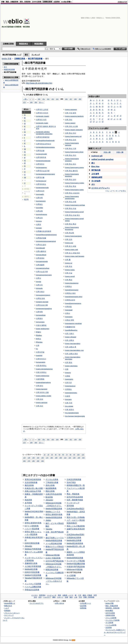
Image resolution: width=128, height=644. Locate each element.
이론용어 (39, 318)
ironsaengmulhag (43, 268)
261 (44, 99)
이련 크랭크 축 (70, 347)
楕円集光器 (96, 170)
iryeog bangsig (42, 389)
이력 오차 (69, 239)
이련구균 (68, 383)
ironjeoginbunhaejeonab (45, 140)
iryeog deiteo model (44, 396)
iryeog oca (69, 243)
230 (74, 458)
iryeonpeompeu (71, 393)
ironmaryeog (41, 201)
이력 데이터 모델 (42, 392)
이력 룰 (68, 260)
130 (29, 458)
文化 (35, 597)
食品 (71, 597)
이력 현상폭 (69, 233)
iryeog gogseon (71, 109)
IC (25, 121)
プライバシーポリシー (12, 613)
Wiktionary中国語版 (75, 569)
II (25, 138)
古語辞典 (57, 2)
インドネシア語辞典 (112, 620)
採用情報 (83, 608)
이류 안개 (69, 403)
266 (66, 99)
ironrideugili (40, 248)
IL (25, 146)
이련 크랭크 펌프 (71, 354)
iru (37, 349)
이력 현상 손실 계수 (72, 215)
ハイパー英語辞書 (32, 529)
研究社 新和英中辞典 (54, 514)
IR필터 (39, 332)
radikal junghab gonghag (102, 159)
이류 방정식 (69, 410)
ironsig (39, 282)
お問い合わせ (60, 603)
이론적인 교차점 (42, 109)
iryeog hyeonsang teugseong (72, 228)
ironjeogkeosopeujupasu (45, 147)
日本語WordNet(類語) (75, 509)
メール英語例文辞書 (54, 544)
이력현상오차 (70, 300)
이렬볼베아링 (70, 327)
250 (83, 458)
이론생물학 (40, 265)
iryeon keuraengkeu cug (74, 350)
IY (25, 183)
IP (25, 158)
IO (25, 155)
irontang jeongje (42, 302)
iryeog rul (69, 263)
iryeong (68, 373)
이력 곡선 (40, 406)
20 (48, 455)
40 (56, 455)
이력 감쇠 (40, 399)
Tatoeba (49, 529)
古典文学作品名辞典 (54, 494)
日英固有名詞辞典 (74, 538)
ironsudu (39, 288)
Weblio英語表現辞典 (75, 543)
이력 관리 (69, 120)
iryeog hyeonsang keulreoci (72, 175)
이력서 (67, 313)
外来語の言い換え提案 (34, 488)
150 (38, 458)
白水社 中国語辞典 (53, 558)
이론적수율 (40, 177)
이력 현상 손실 (70, 208)
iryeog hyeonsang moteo (74, 183)
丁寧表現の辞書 (52, 482)
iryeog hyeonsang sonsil (74, 212)
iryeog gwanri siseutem (74, 130)
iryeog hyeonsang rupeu (74, 190)
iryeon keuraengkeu (73, 344)
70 (67, 455)
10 (45, 455)
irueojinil (39, 355)
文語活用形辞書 (31, 482)
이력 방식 (40, 386)
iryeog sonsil (70, 276)
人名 (76, 597)
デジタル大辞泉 (52, 479)
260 (39, 99)
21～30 (120, 152)
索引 (26, 55)
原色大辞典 (50, 485)
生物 (66, 597)
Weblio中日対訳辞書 (33, 575)
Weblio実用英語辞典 (54, 517)
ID (25, 124)
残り (93, 163)
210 (65, 458)
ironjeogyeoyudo (42, 188)
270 (24, 102)
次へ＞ (41, 102)
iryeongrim (69, 379)
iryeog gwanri (70, 123)
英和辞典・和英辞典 (112, 608)
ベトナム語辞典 (111, 625)
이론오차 (39, 218)
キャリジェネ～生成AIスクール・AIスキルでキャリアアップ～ (115, 632)
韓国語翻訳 (39, 44)
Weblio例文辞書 (31, 569)
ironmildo (40, 208)
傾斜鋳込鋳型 (97, 177)
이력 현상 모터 (70, 180)
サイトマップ (9, 615)
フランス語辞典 (111, 618)
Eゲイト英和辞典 (32, 526)
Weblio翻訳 (109, 610)
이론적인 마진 (41, 120)
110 (83, 455)
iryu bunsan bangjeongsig (75, 416)
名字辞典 (28, 503)
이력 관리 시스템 (71, 126)
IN (25, 152)
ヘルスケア (47, 597)
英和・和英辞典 (25, 2)
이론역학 (39, 312)
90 (74, 455)
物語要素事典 (51, 488)
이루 (38, 345)
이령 (67, 369)
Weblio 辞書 (7, 59)
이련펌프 (68, 389)
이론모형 (39, 211)
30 (52, 455)
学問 (95, 595)
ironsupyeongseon (43, 295)
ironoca (39, 221)
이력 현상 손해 (70, 202)
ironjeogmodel (41, 154)
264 (57, 99)
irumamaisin (41, 362)
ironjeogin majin (42, 123)
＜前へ (25, 99)
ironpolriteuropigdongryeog (46, 235)
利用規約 (7, 610)
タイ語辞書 (71, 575)
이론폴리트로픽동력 (44, 231)
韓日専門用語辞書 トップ (12, 55)
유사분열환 (96, 181)
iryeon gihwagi (71, 337)
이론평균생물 (41, 238)
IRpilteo (39, 335)
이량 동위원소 (41, 366)
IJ (25, 141)
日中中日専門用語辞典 (55, 561)
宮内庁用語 (71, 482)
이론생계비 (40, 258)
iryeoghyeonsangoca (73, 303)
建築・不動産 (87, 595)
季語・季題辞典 (73, 494)
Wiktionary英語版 (53, 555)
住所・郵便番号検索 (75, 500)
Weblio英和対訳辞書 (75, 558)
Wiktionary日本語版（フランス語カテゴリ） (54, 581)
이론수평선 (40, 292)
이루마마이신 (41, 359)
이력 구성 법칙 (70, 113)
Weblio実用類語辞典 (54, 509)
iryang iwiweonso (43, 376)
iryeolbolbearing (71, 330)
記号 (111, 139)
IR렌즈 (39, 339)
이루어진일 (40, 352)
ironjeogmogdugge (43, 161)
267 (71, 99)
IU (25, 172)
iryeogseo (69, 317)
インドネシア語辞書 (33, 584)
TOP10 (94, 152)
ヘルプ (7, 608)
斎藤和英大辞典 (31, 563)
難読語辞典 (29, 485)
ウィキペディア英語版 (76, 561)
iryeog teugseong (72, 283)
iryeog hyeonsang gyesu (74, 167)
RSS (74, 640)
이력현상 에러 (70, 293)
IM (25, 149)
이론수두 (39, 285)
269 (80, 99)
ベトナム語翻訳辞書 (33, 587)
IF (25, 129)
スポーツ (60, 597)
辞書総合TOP (122, 2)
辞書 (3, 2)
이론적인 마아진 (42, 113)
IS (25, 166)
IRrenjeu (39, 342)
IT (25, 169)
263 (53, 99)
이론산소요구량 (42, 272)
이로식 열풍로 (41, 325)
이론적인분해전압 (43, 137)
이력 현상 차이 (70, 133)
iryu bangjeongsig (72, 413)
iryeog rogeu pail (71, 250)
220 (70, 458)
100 (78, 455)
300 (36, 102)
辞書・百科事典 (89, 597)
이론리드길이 (41, 245)
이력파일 (68, 307)
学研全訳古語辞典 (32, 590)
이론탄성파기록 (42, 305)
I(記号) (26, 199)
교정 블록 (95, 174)
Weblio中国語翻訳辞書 (76, 564)
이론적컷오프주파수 (44, 144)
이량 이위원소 (41, 372)
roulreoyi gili (97, 156)
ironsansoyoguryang (44, 275)
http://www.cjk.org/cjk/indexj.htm (39, 83)
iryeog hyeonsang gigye (74, 152)
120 (24, 458)
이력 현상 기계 (70, 149)
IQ (25, 161)
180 (52, 458)
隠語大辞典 (50, 491)
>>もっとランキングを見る (116, 191)
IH (25, 135)
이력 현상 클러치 (71, 171)
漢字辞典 (70, 506)
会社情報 (83, 606)
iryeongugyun (70, 386)
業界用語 (42, 595)
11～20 (107, 152)
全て (5, 67)
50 (59, 455)
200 (61, 458)
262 (48, 99)
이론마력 (39, 198)
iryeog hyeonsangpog (73, 236)
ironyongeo (40, 322)
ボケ (93, 184)
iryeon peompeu (71, 366)
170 (47, 458)
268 (75, 99)
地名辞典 (28, 500)
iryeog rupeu (70, 270)
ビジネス (35, 595)
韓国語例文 (24, 44)
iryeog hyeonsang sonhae (75, 205)
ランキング (36, 55)
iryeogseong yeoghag (73, 323)
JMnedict (28, 546)
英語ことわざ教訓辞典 (76, 526)
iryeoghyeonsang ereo (74, 297)
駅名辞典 (49, 497)
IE (25, 126)
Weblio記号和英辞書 (33, 549)
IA (25, 115)
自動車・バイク (68, 595)
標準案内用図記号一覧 (76, 485)
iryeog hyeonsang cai (73, 136)
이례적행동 (40, 379)
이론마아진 (40, 191)
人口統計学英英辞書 (33, 566)
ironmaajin (40, 194)
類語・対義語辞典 (12, 2)
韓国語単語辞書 (52, 570)
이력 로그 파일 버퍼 (72, 253)
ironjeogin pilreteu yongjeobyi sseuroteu (44, 133)
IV (25, 175)
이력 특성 (69, 280)
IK (25, 143)
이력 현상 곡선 (70, 155)
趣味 (54, 597)
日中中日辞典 (37, 2)
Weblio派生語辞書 (74, 540)
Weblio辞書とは (10, 603)
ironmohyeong (41, 214)
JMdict (48, 520)
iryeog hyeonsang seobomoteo (72, 197)
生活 (40, 597)
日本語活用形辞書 (74, 479)
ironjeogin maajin (43, 116)
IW (25, 177)
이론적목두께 (41, 157)
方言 (80, 597)
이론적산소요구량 (43, 171)
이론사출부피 (41, 251)
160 (43, 458)
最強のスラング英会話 (55, 546)
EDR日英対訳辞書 (32, 543)
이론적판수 (40, 164)
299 (31, 102)
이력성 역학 (69, 320)
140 (33, 458)
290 (38, 461)
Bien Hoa (95, 166)
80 (70, 455)
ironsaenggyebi (42, 261)
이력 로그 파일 (70, 246)
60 (63, 455)
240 (79, 458)
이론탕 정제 (40, 298)
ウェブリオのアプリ (36, 603)
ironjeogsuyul (41, 181)
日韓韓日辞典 (47, 2)
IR (25, 163)
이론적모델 (40, 151)
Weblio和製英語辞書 (54, 541)
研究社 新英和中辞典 (33, 523)
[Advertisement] (94, 23)
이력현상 (68, 286)
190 (56, 458)
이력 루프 (69, 266)
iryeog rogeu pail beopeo (75, 256)
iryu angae (69, 406)
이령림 (67, 376)
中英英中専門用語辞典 (76, 567)
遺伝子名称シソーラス (55, 538)
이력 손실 (69, 273)
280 (33, 461)
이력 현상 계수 (70, 164)
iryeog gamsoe (42, 403)
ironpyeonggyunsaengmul (46, 241)
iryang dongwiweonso (44, 369)
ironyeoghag (41, 315)
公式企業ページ (86, 603)
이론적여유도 (41, 184)
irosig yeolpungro (43, 329)
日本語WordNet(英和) (75, 535)
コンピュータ (52, 595)
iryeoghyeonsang (72, 290)
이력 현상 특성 (70, 224)
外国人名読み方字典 (33, 491)
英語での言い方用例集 (76, 517)
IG (25, 132)
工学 (80, 595)
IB (25, 118)
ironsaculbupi (41, 255)
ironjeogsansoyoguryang (45, 174)
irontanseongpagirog (44, 309)
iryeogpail (69, 310)
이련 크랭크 (69, 340)
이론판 (39, 224)
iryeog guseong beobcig (74, 116)
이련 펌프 (69, 362)
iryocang (68, 399)
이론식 (39, 278)
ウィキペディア (73, 503)
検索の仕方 (8, 606)
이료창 (67, 396)
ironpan (39, 228)
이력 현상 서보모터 (72, 193)
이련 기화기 (69, 334)
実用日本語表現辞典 (33, 479)
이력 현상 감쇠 (70, 140)
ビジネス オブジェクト (101, 188)
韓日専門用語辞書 (35, 59)
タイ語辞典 (109, 623)
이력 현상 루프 (70, 186)
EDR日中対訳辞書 (32, 572)
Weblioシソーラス (53, 512)
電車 (59, 595)
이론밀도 (39, 204)
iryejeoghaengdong (43, 382)
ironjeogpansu (41, 167)
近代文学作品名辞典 (75, 497)
